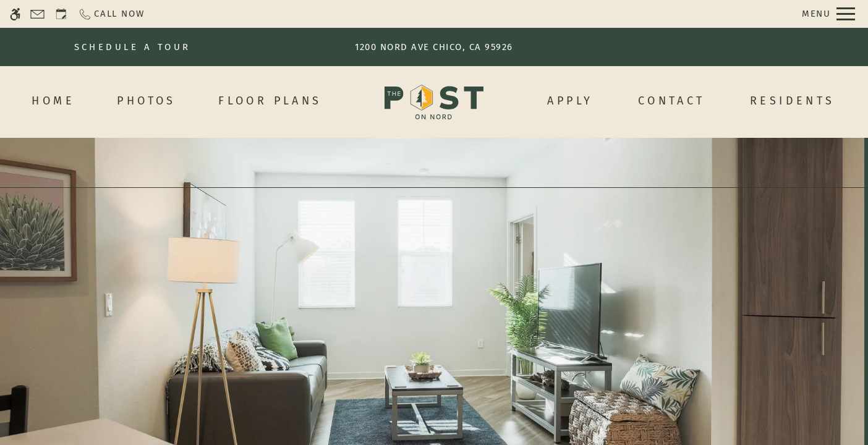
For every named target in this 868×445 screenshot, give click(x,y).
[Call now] (111, 14)
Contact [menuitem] (672, 101)
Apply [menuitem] (570, 101)
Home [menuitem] (53, 101)
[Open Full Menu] (828, 14)
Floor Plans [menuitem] (270, 101)
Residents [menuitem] (793, 101)
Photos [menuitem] (146, 101)
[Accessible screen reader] (15, 14)
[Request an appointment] (61, 14)
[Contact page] (37, 14)
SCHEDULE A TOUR (133, 47)
